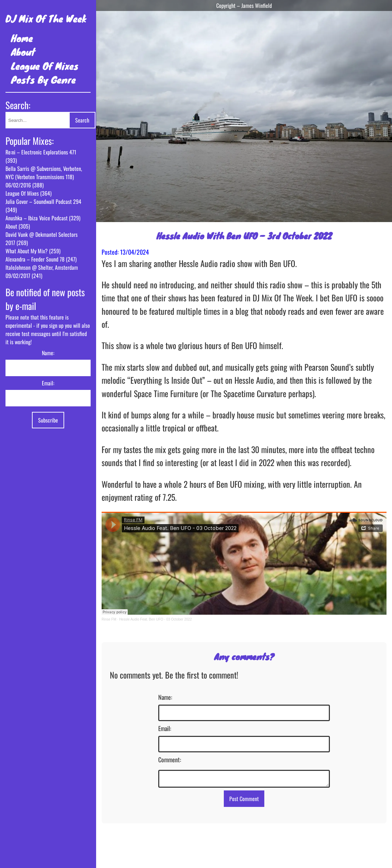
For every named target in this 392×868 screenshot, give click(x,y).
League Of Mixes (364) (28, 193)
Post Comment (244, 801)
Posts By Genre (43, 79)
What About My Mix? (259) (33, 251)
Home (22, 38)
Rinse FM (109, 619)
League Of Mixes (45, 66)
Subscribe (48, 420)
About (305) (18, 226)
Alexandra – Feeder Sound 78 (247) (41, 259)
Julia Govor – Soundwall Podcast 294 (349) (43, 206)
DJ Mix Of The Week (46, 18)
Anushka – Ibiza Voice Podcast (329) (43, 218)
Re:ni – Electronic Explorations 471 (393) (41, 156)
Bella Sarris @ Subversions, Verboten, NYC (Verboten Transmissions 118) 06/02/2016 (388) (44, 177)
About (23, 52)
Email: (48, 383)
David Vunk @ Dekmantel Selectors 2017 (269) (42, 239)
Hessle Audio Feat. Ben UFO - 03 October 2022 (155, 619)
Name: (48, 353)
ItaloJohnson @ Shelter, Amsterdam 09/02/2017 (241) (42, 271)
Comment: (170, 760)
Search (82, 120)
